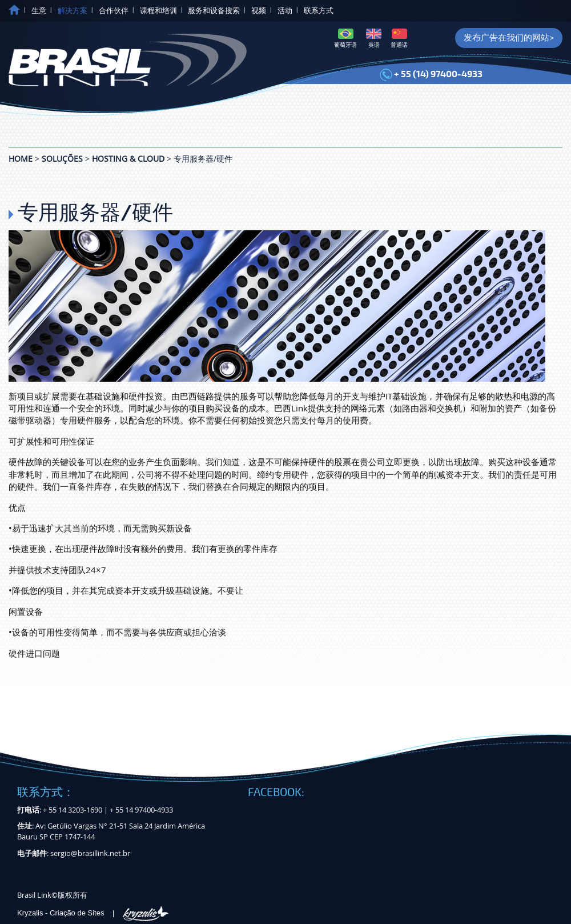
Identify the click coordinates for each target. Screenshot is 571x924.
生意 (39, 11)
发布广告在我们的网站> (509, 38)
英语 (374, 39)
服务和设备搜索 (214, 11)
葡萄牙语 (345, 39)
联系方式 (319, 11)
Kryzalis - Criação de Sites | (93, 913)
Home (21, 159)
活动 (285, 11)
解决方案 (73, 11)
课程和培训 (158, 11)
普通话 (399, 39)
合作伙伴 (114, 11)
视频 (259, 11)
